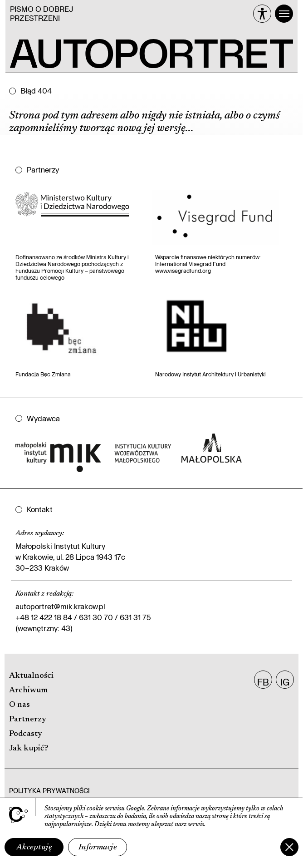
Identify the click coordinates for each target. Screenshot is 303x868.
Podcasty (26, 734)
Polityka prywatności (49, 791)
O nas (20, 705)
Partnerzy (28, 720)
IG (285, 682)
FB (263, 682)
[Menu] (284, 14)
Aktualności (31, 676)
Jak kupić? (29, 749)
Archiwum (28, 690)
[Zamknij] (289, 847)
